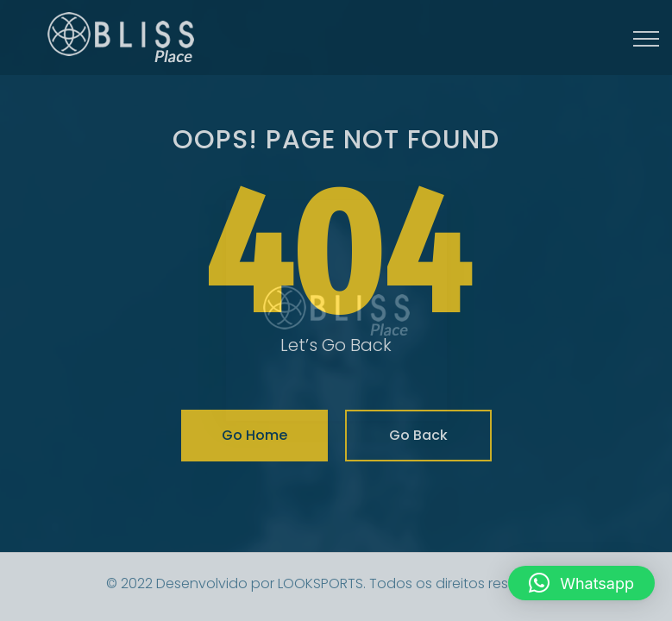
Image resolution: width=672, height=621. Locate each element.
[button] (581, 583)
